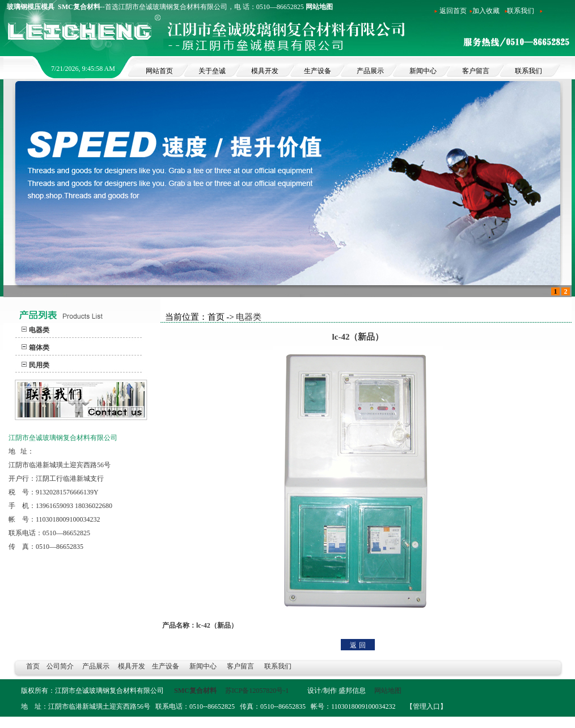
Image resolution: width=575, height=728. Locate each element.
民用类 (39, 365)
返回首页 (453, 11)
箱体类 (39, 348)
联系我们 (521, 11)
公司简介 (60, 666)
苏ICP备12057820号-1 (258, 691)
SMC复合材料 (195, 691)
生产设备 (166, 666)
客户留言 (240, 666)
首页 (33, 666)
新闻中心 (203, 666)
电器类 (39, 330)
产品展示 (96, 666)
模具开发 (132, 666)
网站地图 (319, 7)
